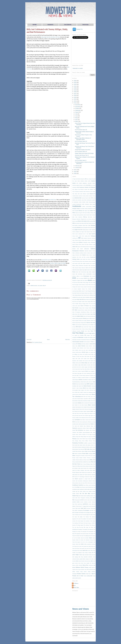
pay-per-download (86, 432)
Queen (81, 445)
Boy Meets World (83, 223)
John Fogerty (90, 359)
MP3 (82, 403)
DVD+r (89, 278)
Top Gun (90, 548)
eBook (86, 281)
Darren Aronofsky (92, 261)
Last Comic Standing (86, 373)
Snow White (86, 485)
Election (80, 285)
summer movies (76, 502)
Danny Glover (80, 261)
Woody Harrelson (91, 572)
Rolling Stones (80, 466)
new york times (75, 416)
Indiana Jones (93, 337)
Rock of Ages (83, 464)
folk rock (76, 302)
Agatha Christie (79, 185)
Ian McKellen (81, 335)
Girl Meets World (81, 314)
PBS (91, 432)
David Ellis (80, 264)
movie (94, 401)
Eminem (79, 287)
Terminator (88, 508)
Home (48, 339)
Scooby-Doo (87, 477)
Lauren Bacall (83, 375)
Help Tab (94, 327)
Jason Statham (75, 350)
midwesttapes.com (79, 397)
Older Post (68, 339)
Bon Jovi (87, 219)
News (80, 416)
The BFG (92, 510)
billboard (89, 213)
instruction (79, 340)
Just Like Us (79, 367)
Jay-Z (87, 350)
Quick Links (85, 445)
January (77, 167)
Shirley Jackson (75, 483)
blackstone (80, 217)
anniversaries (89, 200)
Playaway (74, 439)
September (78, 110)
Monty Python (75, 401)
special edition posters (89, 489)
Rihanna (74, 462)
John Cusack (84, 359)
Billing (92, 213)
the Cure (80, 515)
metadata (90, 392)
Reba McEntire (78, 451)
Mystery (74, 407)
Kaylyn (74, 585)
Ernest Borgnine (78, 289)
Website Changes (84, 567)
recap (44, 286)
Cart (87, 234)
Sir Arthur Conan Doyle (91, 483)
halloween (89, 321)
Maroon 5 (74, 388)
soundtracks (75, 489)
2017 (75, 94)
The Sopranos (78, 534)
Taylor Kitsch (78, 508)
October (77, 108)
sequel (86, 479)
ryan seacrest (88, 472)
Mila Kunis (86, 397)
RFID (89, 456)
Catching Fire (75, 238)
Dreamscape (86, 276)
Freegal (84, 304)
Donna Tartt (75, 274)
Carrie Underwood (79, 234)
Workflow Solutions (81, 574)
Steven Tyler (93, 496)
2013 (75, 101)
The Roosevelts (90, 532)
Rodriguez (88, 464)
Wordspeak (75, 574)
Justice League (84, 367)
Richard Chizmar (83, 458)
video (92, 561)
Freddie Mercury (78, 304)
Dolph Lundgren (92, 272)
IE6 (85, 335)
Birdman (82, 215)
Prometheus (81, 443)
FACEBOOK (68, 25)
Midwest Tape (76, 587)
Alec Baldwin (90, 190)
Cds (82, 238)
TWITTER (85, 25)
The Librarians (92, 525)
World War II (89, 574)
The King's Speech (80, 525)
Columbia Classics (88, 251)
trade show (85, 551)
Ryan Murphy (82, 472)
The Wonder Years (79, 538)
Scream (91, 477)
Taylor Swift (83, 508)
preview (94, 439)
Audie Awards (92, 204)
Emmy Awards (84, 287)
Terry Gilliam (75, 510)
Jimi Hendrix (85, 354)
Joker (89, 363)
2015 (75, 97)
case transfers (92, 234)
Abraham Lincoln (84, 181)
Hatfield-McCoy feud (86, 325)
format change (88, 302)
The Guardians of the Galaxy (89, 521)
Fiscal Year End (80, 299)
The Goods (89, 519)
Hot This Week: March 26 (81, 130)
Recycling (89, 451)
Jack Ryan (83, 344)
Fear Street (84, 295)
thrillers (77, 540)
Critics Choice (89, 255)
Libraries (80, 380)
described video (87, 266)
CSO (80, 257)
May (76, 118)
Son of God (75, 487)
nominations (77, 420)
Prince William (85, 441)
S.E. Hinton (93, 472)
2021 (75, 86)
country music (90, 253)
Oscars (92, 424)
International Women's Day (86, 340)
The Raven (78, 532)
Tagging (84, 506)
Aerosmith (90, 183)
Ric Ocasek (93, 456)
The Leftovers (87, 525)
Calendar (94, 230)
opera (77, 424)
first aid (94, 297)
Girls (86, 314)
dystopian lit (75, 281)
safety (76, 475)
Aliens (76, 194)
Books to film (81, 221)
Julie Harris (93, 365)
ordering (80, 424)
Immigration (75, 337)
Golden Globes (80, 316)
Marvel (84, 388)
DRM (91, 276)
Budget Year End (78, 230)
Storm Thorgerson (82, 498)
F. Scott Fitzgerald (88, 291)
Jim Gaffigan (75, 354)
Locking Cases (83, 382)
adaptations (85, 183)
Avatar (94, 206)
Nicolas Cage (88, 416)
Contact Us (78, 29)
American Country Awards (83, 196)
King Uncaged (91, 371)
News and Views (81, 609)
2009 (75, 173)
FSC (90, 304)
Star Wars (88, 493)
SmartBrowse (75, 485)
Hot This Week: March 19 (81, 141)
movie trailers (75, 403)
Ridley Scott (93, 460)
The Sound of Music (85, 534)
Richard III (89, 458)
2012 (75, 103)
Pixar (92, 437)
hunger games (92, 333)
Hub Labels (86, 333)
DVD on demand (80, 278)
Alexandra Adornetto (79, 192)
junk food (74, 367)
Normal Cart (88, 420)
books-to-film (86, 221)
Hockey (86, 329)
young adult (90, 576)
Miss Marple (77, 399)
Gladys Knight (90, 314)
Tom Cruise (79, 546)
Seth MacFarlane (79, 481)
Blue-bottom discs (91, 217)
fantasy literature (78, 295)
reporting (91, 454)
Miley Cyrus (90, 397)
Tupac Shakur (85, 553)
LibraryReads (85, 380)
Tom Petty (89, 546)
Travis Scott (90, 551)
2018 (75, 92)
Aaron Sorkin (77, 181)
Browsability (75, 228)
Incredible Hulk (87, 337)
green (88, 319)
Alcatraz (86, 190)
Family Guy (79, 293)
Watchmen (91, 565)
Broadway (93, 225)
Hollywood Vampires (76, 331)
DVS (94, 278)
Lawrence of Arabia (89, 375)
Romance (91, 466)
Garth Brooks (75, 308)
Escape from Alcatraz (87, 289)
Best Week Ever (52, 200)
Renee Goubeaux (78, 454)
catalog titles (87, 236)
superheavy (80, 504)
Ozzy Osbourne (87, 426)
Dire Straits (93, 270)
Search (76, 479)
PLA (94, 437)
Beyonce (77, 213)
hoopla (83, 331)
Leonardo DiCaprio (85, 378)
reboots (83, 451)
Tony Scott (87, 548)
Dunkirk (94, 276)
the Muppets (80, 529)
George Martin (82, 308)
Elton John (91, 285)
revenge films (78, 456)
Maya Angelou (81, 390)
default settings (75, 266)
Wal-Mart (93, 563)
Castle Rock (81, 236)
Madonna (82, 384)
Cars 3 (85, 234)
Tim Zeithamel (87, 540)
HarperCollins (84, 323)
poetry (78, 439)
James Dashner (89, 346)
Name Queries (78, 407)
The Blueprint (81, 513)
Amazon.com (92, 194)
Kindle (86, 371)
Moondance (85, 401)
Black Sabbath (92, 215)
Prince (80, 441)
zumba (79, 578)
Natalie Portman (87, 407)
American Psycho (85, 198)
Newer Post (29, 339)
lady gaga (79, 373)
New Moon (77, 413)
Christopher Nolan (87, 242)
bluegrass (74, 219)
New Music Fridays (83, 413)
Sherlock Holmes (92, 481)
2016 (75, 95)
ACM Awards (79, 183)
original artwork (85, 424)
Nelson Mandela (87, 411)
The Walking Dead (87, 536)
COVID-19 (77, 255)
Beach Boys (87, 211)
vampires (87, 559)
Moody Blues (80, 401)
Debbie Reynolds (86, 264)
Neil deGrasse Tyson (91, 409)
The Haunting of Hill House (78, 523)
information (75, 340)
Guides (91, 319)
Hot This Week (78, 333)
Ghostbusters (84, 312)
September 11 (81, 479)
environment (89, 287)
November (78, 107)
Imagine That (90, 335)
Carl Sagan (82, 232)
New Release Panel (91, 413)
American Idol (34, 286)
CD (38, 286)
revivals (86, 456)
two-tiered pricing (88, 555)
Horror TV (93, 331)
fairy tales (74, 293)
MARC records (90, 384)
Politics (84, 439)
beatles (92, 211)
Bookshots (91, 221)
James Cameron (82, 346)
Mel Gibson (87, 390)
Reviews (83, 456)
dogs (87, 272)
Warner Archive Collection (77, 565)
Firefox (91, 297)
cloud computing (90, 247)
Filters (84, 297)
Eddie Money (83, 283)
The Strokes (91, 534)
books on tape (75, 221)
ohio (76, 422)
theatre (94, 538)
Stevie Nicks (75, 498)
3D (86, 179)
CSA (78, 257)
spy (76, 491)
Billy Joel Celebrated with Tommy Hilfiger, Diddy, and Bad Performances (47, 31)
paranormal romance (82, 428)
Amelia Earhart (75, 196)
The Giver (79, 519)
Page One (93, 426)
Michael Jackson (82, 394)
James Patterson (80, 348)
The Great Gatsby (80, 521)
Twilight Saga (82, 555)
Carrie (91, 232)
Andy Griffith (91, 198)
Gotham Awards (75, 319)
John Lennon (85, 361)
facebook (94, 291)
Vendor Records (81, 561)
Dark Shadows (86, 261)
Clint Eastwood (84, 247)
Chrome (77, 245)
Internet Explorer (76, 342)
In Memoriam (80, 337)
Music (41, 286)
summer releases (92, 502)
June (77, 116)
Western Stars (84, 570)
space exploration (81, 489)
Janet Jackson (92, 348)
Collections (82, 251)
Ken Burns (91, 369)
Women (85, 572)
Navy (86, 409)
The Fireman (86, 517)
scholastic (93, 475)
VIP (91, 563)
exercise (94, 289)
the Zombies (86, 538)
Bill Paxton (85, 213)
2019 (75, 90)
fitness (85, 300)
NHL (84, 416)
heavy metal (84, 327)
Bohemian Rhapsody (81, 219)
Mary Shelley (89, 388)
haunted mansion (46, 260)
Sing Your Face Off (82, 483)
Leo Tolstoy (78, 378)
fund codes (78, 306)
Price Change (75, 441)
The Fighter (80, 517)
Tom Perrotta (84, 546)
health (79, 327)
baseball (77, 211)
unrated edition (82, 559)
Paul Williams (79, 432)
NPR (92, 420)
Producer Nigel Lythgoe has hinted (58, 263)
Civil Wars (87, 245)
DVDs (92, 278)
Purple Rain (77, 445)
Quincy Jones (90, 445)
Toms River (77, 548)
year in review (80, 576)
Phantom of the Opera (87, 435)
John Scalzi (91, 361)
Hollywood (93, 329)
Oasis (94, 420)
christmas (81, 242)
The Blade (76, 513)
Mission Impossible (84, 399)
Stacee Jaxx (86, 491)
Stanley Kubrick (76, 494)
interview (82, 342)
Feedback (74, 297)
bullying (84, 230)
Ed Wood (78, 283)
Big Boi (81, 213)
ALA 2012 (88, 185)
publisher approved (88, 443)
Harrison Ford (89, 323)
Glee (94, 314)
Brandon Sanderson (78, 226)
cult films (84, 257)
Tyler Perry (81, 557)
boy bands (77, 223)
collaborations (87, 249)
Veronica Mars (87, 561)
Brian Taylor (88, 226)
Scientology (82, 477)
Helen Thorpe (89, 327)
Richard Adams (76, 458)
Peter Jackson (79, 435)
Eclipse (94, 281)
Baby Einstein (85, 209)
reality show (89, 449)
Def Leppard (93, 264)
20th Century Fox (81, 179)
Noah (73, 420)
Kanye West (78, 369)
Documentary (84, 272)
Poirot (81, 439)
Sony (78, 487)
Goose (89, 316)
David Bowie (75, 264)
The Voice (82, 536)
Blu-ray (85, 217)
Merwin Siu (86, 392)
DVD (74, 278)
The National (85, 529)
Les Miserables (92, 378)
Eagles (79, 281)
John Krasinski (79, 361)
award (78, 209)
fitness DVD (89, 300)
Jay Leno (83, 350)
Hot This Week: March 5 (81, 160)
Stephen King (75, 496)
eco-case (74, 283)
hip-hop (74, 329)
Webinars (78, 567)
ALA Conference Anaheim (83, 187)
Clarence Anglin (92, 245)
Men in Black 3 (81, 392)
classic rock (75, 247)
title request (78, 542)
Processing (75, 443)
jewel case (93, 352)
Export (83, 291)
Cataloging (93, 236)
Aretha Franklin (82, 202)
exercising (74, 291)
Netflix (92, 411)
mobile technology (92, 399)
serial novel (90, 479)
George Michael (88, 308)
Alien (73, 194)
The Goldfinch (84, 519)
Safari (74, 475)
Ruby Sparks (93, 470)
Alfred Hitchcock (87, 192)
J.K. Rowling (78, 344)
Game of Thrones (85, 306)
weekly (90, 567)
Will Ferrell (89, 570)
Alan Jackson (75, 190)
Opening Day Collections (87, 422)
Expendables (79, 291)
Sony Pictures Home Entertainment (86, 487)
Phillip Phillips (83, 437)
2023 (75, 82)
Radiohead (84, 447)
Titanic (74, 542)
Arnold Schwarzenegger (90, 202)
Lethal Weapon (75, 380)
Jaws (80, 350)
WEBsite (50, 25)
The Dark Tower (92, 515)
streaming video (89, 498)
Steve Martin (81, 496)
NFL (82, 416)
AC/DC (89, 181)
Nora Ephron (83, 420)
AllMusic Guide (86, 194)
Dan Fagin (93, 259)
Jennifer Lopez (85, 352)
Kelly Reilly (87, 369)
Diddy (94, 268)
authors (84, 207)
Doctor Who (78, 272)
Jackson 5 (88, 344)
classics (79, 247)
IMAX (94, 335)
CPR (81, 255)
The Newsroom (90, 529)
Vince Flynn (81, 563)
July (76, 114)
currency (88, 257)
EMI (76, 287)
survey (90, 504)
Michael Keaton (88, 394)
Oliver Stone (80, 422)
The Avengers (86, 510)
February (78, 166)
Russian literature (76, 472)
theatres (74, 540)
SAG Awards (80, 475)
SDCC (94, 477)
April (76, 120)
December (78, 105)
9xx (87, 179)
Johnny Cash (78, 363)
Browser (79, 228)
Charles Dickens (78, 240)
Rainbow (88, 447)
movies (79, 403)
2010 (75, 172)
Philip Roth (78, 437)
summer (82, 500)
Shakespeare (86, 481)
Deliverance (81, 266)
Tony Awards (82, 548)
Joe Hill (91, 356)
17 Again (74, 179)
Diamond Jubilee (85, 268)
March (77, 121)
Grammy (85, 318)
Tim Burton (81, 540)
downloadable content (91, 274)
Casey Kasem (75, 236)
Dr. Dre (81, 276)
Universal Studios (76, 559)
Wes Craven (78, 570)
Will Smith (93, 570)
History (83, 329)
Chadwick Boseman (87, 238)
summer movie (92, 500)
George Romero (81, 310)
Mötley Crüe (90, 401)
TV (93, 553)
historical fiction (79, 329)
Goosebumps (93, 316)
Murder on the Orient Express (81, 405)
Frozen (87, 304)
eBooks (90, 280)
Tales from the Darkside (91, 506)
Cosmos (85, 253)
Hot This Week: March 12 (81, 151)
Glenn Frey (75, 316)
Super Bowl (75, 504)
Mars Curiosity (80, 388)
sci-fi (73, 477)
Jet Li (90, 352)
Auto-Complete (89, 207)
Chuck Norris (81, 245)
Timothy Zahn (93, 540)
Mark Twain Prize (80, 386)
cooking (81, 253)
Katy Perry (82, 369)
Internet (94, 340)
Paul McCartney (79, 430)
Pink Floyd (89, 437)
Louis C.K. (90, 382)
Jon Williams (75, 583)
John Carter (78, 359)
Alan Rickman (81, 190)
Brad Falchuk (89, 223)
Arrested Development (77, 204)
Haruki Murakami (78, 325)
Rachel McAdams (78, 447)
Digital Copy (82, 270)
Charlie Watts (84, 240)
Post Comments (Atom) (37, 342)
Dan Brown (88, 259)
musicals (93, 405)
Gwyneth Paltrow (78, 321)
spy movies (80, 491)
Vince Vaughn (87, 563)
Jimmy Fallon (91, 354)
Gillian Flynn (75, 314)
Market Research (87, 386)
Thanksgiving (80, 510)
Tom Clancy (75, 546)
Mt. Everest (86, 403)
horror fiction (87, 331)
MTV (89, 403)
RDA (86, 449)
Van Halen (91, 559)
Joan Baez (82, 356)
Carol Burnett (87, 232)
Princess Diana (92, 441)
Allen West (80, 194)
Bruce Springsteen (84, 228)
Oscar (89, 424)
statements (93, 494)
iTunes (92, 342)
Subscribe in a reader (78, 68)
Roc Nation (89, 462)
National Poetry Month (80, 409)
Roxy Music (87, 470)
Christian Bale (75, 242)
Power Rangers (88, 439)
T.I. (82, 506)
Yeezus (85, 576)
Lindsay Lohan (91, 380)
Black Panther (87, 215)
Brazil (84, 226)
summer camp (87, 500)
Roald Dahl (78, 462)
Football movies (81, 302)
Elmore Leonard (85, 285)
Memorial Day (92, 390)
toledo (82, 544)
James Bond (93, 344)
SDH (73, 479)
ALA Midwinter (92, 187)
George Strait (87, 310)
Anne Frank (84, 200)
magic (85, 384)
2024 (75, 81)
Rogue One (75, 466)
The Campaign (87, 513)
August (77, 112)
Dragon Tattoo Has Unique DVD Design (84, 153)
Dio (90, 270)
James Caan (75, 346)
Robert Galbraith (83, 462)
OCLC (74, 422)
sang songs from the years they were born (51, 37)
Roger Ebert (93, 464)
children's (89, 240)
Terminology (93, 508)
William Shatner (76, 572)
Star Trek (82, 494)
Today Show (78, 544)
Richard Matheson (79, 460)
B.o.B (81, 209)
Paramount (75, 428)
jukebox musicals (87, 365)
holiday (90, 329)
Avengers (74, 209)
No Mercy (93, 418)
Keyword (83, 371)
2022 (75, 84)
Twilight (77, 555)
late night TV (77, 375)
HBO (77, 327)
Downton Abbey (76, 276)
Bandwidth (90, 209)
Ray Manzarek (81, 449)
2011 (75, 170)
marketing (93, 386)
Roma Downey (86, 466)
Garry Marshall (92, 306)
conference (77, 253)
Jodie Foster (87, 356)
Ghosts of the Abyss (91, 312)
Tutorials (90, 553)
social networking (92, 485)
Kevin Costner (78, 371)
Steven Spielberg (87, 496)
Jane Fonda (86, 348)
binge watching (77, 215)
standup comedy (92, 491)
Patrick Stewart (89, 428)
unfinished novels (92, 557)
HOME (35, 25)
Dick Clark (91, 268)
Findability (87, 297)
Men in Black (75, 392)
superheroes (85, 504)
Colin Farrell (80, 249)
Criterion (84, 255)
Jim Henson (80, 354)
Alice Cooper (93, 192)
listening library (77, 382)
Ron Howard (90, 468)
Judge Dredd (81, 365)
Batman (80, 211)
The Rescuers (84, 532)
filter (82, 297)
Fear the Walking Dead (91, 295)
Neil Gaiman (81, 411)
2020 (75, 88)
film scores (78, 297)
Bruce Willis (90, 228)
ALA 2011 (84, 185)
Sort (94, 487)
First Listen (75, 300)
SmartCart (81, 485)
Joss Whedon (75, 365)
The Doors (75, 517)
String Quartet (77, 500)
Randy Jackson (75, 449)
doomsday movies (82, 274)
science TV (77, 477)
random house (92, 447)
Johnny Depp (84, 363)
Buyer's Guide (89, 230)
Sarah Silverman (88, 475)
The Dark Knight (86, 515)
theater (91, 538)
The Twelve (77, 536)
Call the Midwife (76, 232)
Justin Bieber (90, 367)
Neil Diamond (75, 411)
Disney (74, 272)
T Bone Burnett (79, 506)
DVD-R (85, 278)
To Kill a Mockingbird (88, 542)
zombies (76, 578)
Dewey (80, 268)
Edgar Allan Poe (89, 283)
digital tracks (87, 270)
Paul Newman (86, 430)
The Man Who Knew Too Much (86, 527)
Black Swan (75, 217)
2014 (75, 99)
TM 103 (82, 542)
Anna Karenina (78, 200)
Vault (77, 561)
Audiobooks (77, 206)
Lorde (87, 382)
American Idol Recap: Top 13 (82, 155)
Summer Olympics (84, 502)
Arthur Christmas (85, 204)
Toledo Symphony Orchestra (90, 544)
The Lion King (75, 527)
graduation (81, 319)
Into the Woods (87, 342)
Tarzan (74, 508)
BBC (83, 211)
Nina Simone (89, 418)
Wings (81, 572)
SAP (84, 475)
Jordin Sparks (93, 363)
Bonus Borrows (92, 219)
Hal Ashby (84, 321)
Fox (92, 302)
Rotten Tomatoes (81, 470)
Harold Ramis (78, 323)
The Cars (92, 513)
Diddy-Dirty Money (76, 270)
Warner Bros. (86, 565)
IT (90, 342)
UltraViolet (86, 557)
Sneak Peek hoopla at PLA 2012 (83, 150)
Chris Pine (93, 240)
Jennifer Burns (78, 352)
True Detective (79, 553)
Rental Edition (85, 454)
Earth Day (82, 281)
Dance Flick (75, 261)
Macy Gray (78, 384)
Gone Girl (85, 316)
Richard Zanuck (87, 460)
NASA (83, 407)
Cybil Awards (83, 259)
